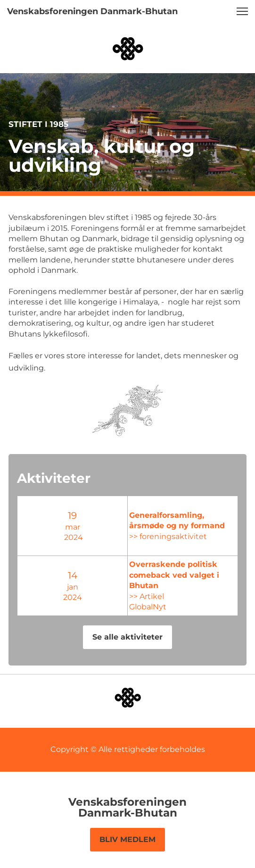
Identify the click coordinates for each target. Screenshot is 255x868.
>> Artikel (102, 591)
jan (50, 587)
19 (50, 515)
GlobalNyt (103, 602)
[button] (242, 11)
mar (50, 527)
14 (50, 575)
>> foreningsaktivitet (123, 536)
